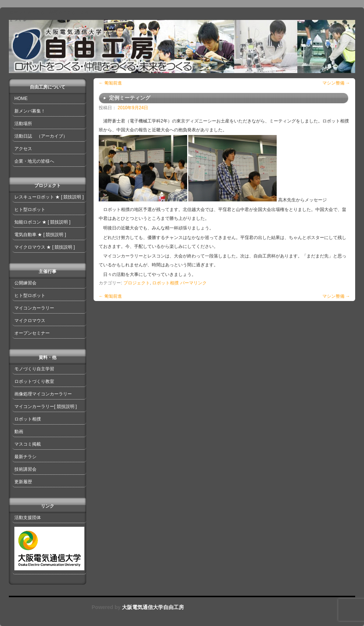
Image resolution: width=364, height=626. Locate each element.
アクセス (23, 149)
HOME (21, 98)
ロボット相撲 (165, 283)
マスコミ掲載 (28, 444)
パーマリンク (193, 283)
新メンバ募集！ (30, 111)
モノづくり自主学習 (34, 369)
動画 (19, 432)
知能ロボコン (28, 222)
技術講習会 (25, 469)
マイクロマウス (30, 247)
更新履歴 (23, 482)
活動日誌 (23, 136)
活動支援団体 (28, 518)
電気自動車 (25, 235)
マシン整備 (336, 83)
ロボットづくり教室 (34, 381)
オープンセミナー (32, 333)
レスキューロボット (34, 197)
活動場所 (23, 124)
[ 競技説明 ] (72, 197)
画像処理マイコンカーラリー (43, 394)
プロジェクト (137, 283)
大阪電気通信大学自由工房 (152, 607)
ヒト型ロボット (30, 210)
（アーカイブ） (52, 136)
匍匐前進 (110, 83)
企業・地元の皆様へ (34, 161)
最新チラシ (25, 457)
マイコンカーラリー (34, 308)
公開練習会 (25, 283)
